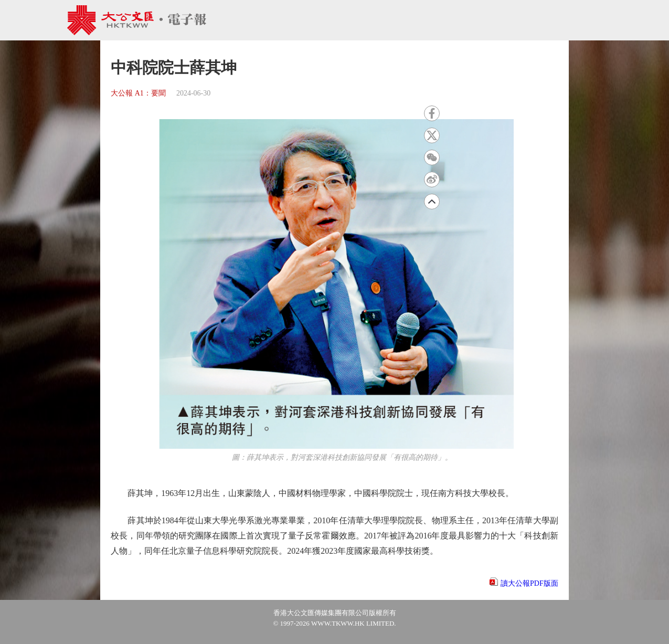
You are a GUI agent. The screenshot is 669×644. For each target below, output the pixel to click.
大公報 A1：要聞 (138, 93)
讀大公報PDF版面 (529, 583)
